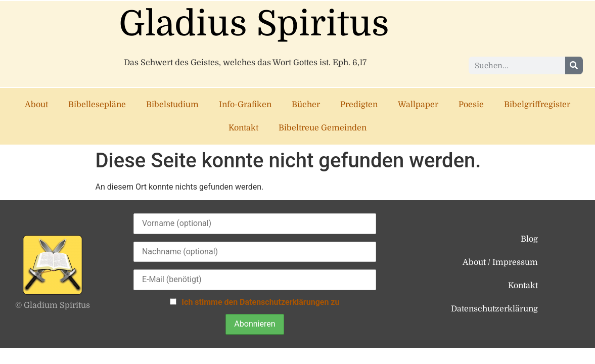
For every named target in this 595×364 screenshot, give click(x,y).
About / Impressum (500, 262)
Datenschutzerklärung (494, 309)
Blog (529, 239)
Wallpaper (418, 105)
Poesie (471, 105)
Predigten (359, 105)
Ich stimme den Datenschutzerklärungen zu (260, 302)
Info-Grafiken (245, 105)
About (36, 105)
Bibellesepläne (97, 105)
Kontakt (243, 128)
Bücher (306, 105)
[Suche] (574, 65)
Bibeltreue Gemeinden (323, 128)
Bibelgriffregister (537, 105)
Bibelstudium (172, 105)
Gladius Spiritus (254, 24)
